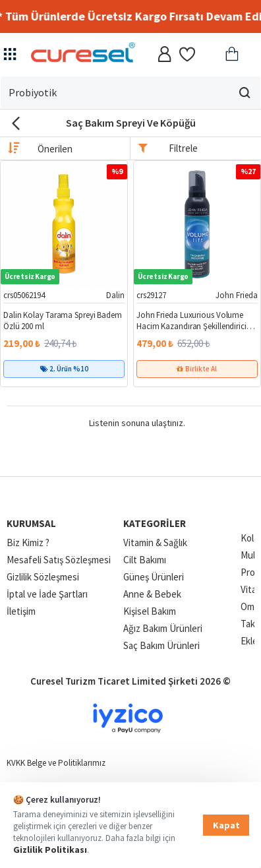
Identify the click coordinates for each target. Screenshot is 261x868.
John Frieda (237, 295)
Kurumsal (31, 523)
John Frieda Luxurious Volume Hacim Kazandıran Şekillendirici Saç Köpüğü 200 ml (191, 322)
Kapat (226, 825)
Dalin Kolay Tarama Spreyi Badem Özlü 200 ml (63, 321)
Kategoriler (155, 523)
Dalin (115, 295)
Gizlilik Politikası (50, 850)
